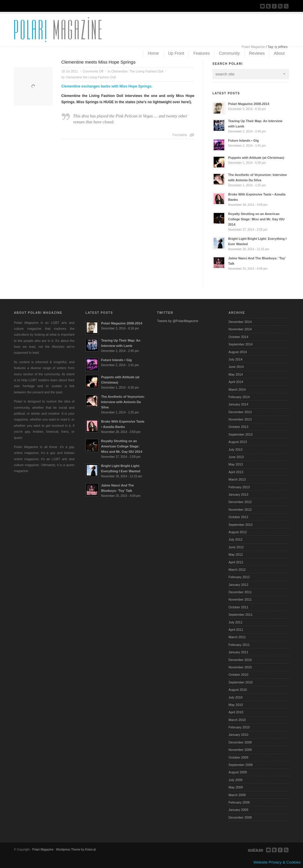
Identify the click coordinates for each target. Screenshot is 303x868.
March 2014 (237, 389)
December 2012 (240, 502)
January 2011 (238, 652)
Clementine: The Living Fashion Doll (137, 71)
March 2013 (237, 479)
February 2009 (239, 802)
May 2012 (236, 555)
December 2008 (240, 817)
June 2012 (236, 547)
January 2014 (238, 404)
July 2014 (235, 359)
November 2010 (240, 667)
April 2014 (236, 382)
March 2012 (237, 570)
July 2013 (235, 450)
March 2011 (237, 637)
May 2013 (236, 464)
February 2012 (239, 577)
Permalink (180, 135)
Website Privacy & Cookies (277, 862)
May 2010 (236, 705)
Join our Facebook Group (274, 6)
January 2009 (238, 810)
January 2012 (238, 585)
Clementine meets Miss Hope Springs (98, 62)
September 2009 (240, 765)
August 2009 (238, 772)
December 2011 (240, 592)
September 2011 (240, 615)
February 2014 (239, 397)
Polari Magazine (253, 47)
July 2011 (235, 622)
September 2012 (240, 525)
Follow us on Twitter (268, 6)
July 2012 (235, 539)
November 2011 (240, 599)
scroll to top (256, 850)
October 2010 (238, 675)
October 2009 (238, 757)
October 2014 (238, 337)
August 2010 (238, 690)
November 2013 (240, 419)
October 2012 (238, 517)
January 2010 (238, 735)
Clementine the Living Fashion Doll (91, 77)
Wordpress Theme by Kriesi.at (76, 850)
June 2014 (236, 367)
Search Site (286, 6)
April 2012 (236, 562)
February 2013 (239, 487)
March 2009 (237, 795)
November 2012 (240, 510)
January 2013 (238, 494)
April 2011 (236, 630)
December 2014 (240, 322)
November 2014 (240, 329)
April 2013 (236, 472)
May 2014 (236, 374)
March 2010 (237, 720)
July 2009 (235, 780)
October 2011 (238, 607)
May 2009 (236, 787)
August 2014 (238, 352)
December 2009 (240, 742)
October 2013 (238, 427)
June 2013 (236, 457)
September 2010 (240, 682)
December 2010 (240, 660)
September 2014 (240, 344)
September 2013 (240, 434)
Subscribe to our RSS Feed (280, 6)
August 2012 (238, 532)
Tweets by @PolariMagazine (178, 321)
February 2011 (239, 645)
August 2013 (238, 442)
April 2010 (236, 712)
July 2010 (235, 697)
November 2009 (240, 750)
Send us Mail (262, 6)
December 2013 (240, 412)
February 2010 (239, 727)
